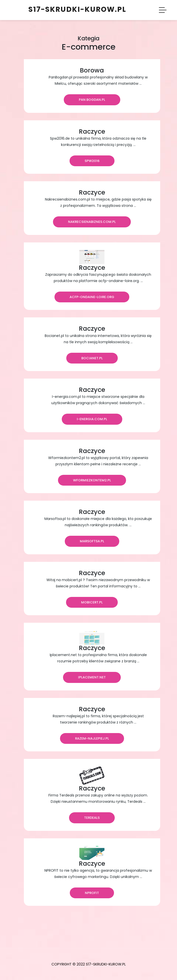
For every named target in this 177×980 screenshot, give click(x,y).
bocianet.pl (92, 358)
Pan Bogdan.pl (92, 100)
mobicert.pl (92, 602)
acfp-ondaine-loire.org (92, 297)
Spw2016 (92, 161)
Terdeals (92, 818)
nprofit (92, 893)
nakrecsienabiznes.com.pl (92, 222)
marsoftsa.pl (92, 541)
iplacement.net (92, 677)
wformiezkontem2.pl (92, 480)
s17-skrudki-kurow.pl (77, 9)
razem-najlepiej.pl (92, 738)
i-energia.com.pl (92, 419)
